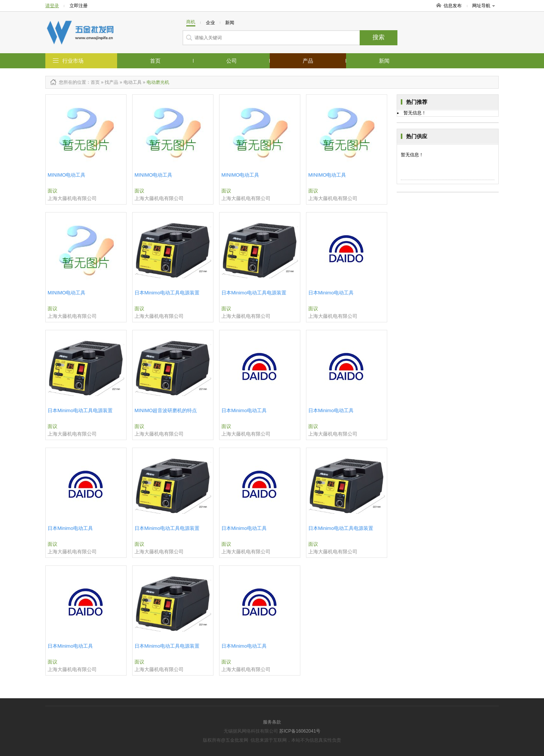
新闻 (384, 61)
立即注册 (79, 6)
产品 (308, 61)
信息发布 (453, 6)
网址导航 (484, 6)
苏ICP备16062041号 (300, 731)
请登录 (52, 6)
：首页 (93, 82)
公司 (232, 61)
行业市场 (73, 61)
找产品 (111, 82)
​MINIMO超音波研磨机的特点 (166, 410)
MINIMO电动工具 (66, 175)
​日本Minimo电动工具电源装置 (167, 293)
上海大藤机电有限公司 (72, 198)
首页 (155, 61)
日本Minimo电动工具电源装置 (254, 293)
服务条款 (272, 722)
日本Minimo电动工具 (331, 293)
